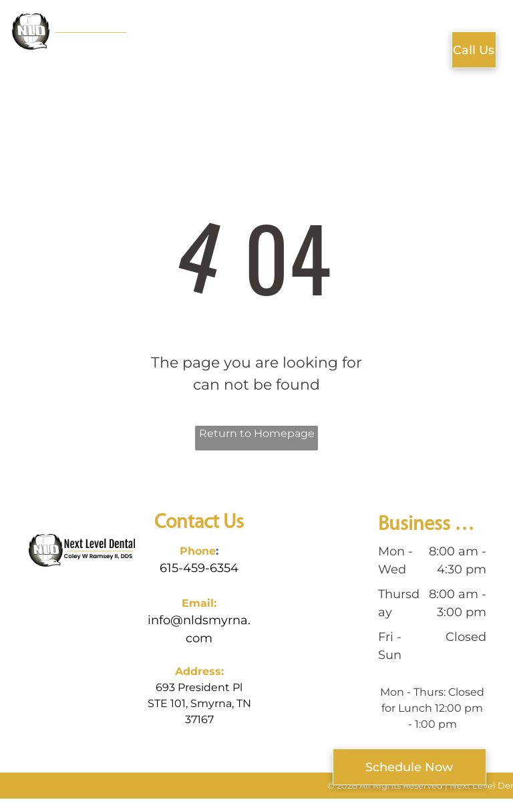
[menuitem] (166, 45)
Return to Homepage (257, 433)
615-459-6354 (199, 568)
